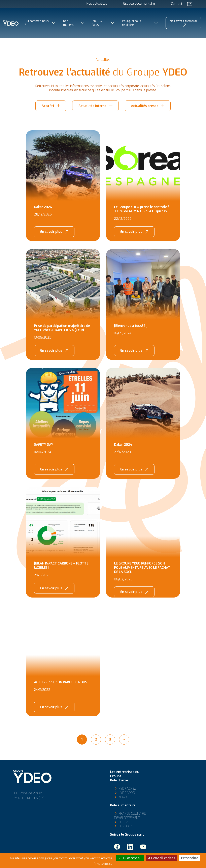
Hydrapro (127, 793)
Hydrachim (127, 789)
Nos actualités (97, 4)
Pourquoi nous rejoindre (132, 23)
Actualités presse (145, 106)
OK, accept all (130, 858)
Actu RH (48, 106)
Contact (177, 4)
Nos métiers (68, 23)
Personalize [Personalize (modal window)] (190, 858)
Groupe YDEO (19, 50)
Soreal (124, 822)
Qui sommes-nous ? (37, 23)
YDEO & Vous (97, 23)
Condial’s (126, 826)
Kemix (123, 797)
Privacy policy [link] (103, 864)
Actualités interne (92, 106)
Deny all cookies (161, 858)
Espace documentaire (139, 4)
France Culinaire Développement (130, 816)
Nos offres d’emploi (183, 21)
